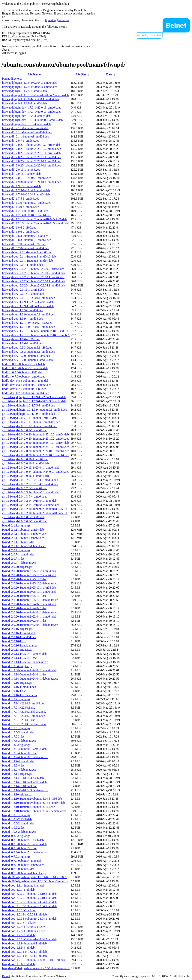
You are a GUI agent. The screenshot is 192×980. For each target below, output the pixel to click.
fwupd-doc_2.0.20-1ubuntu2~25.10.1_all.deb (29, 898)
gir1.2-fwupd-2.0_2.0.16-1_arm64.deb (25, 459)
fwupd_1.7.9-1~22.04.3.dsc (19, 708)
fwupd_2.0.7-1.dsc (13, 559)
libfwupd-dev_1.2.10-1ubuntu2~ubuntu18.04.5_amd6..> (36, 335)
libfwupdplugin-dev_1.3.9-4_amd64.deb (26, 124)
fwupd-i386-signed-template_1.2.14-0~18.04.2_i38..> (34, 877)
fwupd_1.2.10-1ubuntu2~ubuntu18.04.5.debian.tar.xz (34, 811)
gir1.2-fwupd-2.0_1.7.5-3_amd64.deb (25, 488)
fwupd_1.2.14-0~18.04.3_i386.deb (23, 778)
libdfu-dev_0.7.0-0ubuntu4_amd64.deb (26, 393)
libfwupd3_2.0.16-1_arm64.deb (21, 170)
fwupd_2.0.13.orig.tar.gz (17, 650)
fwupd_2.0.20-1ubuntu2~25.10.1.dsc (24, 596)
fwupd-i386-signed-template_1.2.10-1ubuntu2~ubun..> (35, 881)
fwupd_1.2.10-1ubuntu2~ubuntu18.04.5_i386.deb (32, 799)
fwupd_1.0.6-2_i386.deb (17, 819)
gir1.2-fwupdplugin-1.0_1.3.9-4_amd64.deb (28, 414)
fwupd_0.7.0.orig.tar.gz (16, 857)
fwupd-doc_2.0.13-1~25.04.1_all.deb (24, 914)
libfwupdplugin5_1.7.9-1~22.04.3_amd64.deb (30, 83)
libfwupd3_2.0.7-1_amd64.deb (21, 141)
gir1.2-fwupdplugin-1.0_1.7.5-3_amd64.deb (28, 405)
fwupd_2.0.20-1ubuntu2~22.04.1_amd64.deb (29, 616)
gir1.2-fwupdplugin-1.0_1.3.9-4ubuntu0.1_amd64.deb (35, 410)
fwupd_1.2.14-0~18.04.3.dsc (19, 786)
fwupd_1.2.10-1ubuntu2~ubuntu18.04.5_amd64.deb (33, 803)
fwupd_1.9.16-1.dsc (14, 691)
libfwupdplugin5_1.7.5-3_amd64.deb (24, 91)
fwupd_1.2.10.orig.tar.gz (17, 794)
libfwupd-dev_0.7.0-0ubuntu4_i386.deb (26, 356)
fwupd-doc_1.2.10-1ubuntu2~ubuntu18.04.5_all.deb (33, 960)
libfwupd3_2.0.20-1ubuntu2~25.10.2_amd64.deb (32, 149)
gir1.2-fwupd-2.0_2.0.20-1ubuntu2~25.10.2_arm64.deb (35, 434)
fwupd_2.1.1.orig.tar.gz (16, 525)
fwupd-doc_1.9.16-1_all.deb (19, 923)
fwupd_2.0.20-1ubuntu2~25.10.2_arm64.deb (29, 571)
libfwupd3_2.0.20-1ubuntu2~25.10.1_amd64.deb (32, 157)
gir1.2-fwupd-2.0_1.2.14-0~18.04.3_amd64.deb (31, 505)
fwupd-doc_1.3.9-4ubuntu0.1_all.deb (24, 943)
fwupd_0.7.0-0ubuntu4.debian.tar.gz (24, 873)
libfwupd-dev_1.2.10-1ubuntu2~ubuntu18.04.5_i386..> (35, 331)
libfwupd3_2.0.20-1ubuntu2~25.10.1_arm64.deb (31, 153)
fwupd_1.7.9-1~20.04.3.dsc (19, 720)
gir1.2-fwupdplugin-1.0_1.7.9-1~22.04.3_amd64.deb (34, 397)
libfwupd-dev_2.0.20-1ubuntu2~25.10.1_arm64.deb (33, 277)
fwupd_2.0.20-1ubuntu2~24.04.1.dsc (24, 608)
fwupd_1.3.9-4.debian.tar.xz (19, 770)
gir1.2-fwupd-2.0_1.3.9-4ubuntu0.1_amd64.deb (31, 492)
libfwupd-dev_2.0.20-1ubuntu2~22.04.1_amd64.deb (33, 285)
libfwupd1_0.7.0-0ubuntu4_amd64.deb (25, 248)
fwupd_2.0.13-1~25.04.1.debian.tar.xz (25, 662)
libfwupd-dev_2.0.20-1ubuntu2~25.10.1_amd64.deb (33, 281)
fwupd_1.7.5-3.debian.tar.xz (19, 741)
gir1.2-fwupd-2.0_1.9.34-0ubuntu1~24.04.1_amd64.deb (36, 472)
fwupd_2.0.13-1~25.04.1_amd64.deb (24, 654)
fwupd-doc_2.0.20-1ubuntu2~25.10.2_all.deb (29, 894)
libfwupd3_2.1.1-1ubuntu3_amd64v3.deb (27, 132)
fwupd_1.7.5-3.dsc (13, 737)
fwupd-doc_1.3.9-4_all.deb (18, 948)
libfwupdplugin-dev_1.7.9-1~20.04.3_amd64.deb (32, 112)
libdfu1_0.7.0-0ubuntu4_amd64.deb (24, 376)
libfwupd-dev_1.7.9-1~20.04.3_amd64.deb (28, 306)
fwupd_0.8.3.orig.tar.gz (16, 836)
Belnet (6, 976)
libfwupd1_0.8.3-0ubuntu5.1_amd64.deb (27, 240)
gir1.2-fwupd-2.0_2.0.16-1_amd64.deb (25, 463)
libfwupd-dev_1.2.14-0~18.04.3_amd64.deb (29, 327)
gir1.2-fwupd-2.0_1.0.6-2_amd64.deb (25, 521)
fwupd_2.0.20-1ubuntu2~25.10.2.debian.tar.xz (30, 583)
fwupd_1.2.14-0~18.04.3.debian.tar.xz (25, 790)
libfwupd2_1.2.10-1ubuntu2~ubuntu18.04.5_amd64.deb (36, 223)
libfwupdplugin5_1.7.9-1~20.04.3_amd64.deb (30, 87)
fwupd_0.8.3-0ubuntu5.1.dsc (19, 848)
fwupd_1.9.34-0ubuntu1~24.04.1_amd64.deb (29, 670)
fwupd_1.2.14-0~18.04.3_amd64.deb (24, 782)
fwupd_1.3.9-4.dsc (13, 765)
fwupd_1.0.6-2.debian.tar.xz (19, 832)
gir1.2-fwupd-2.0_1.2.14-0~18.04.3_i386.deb (29, 501)
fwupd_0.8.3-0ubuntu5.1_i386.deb (23, 840)
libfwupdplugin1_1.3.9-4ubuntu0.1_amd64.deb (30, 99)
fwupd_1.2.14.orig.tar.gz (17, 774)
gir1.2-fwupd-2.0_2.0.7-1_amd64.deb (25, 430)
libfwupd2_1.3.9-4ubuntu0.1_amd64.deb (27, 203)
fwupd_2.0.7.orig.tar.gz (16, 550)
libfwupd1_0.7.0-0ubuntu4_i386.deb (24, 244)
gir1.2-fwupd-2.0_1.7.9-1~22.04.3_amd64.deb (30, 480)
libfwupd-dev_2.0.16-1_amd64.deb (23, 294)
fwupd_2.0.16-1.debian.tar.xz (20, 645)
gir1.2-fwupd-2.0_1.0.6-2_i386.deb (23, 517)
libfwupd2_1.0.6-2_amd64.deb (21, 232)
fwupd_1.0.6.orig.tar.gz (16, 815)
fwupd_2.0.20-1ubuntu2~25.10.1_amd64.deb (29, 592)
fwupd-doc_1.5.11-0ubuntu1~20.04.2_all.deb (29, 939)
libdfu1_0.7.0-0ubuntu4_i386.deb (22, 372)
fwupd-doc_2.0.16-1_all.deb (19, 910)
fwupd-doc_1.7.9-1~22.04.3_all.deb (24, 927)
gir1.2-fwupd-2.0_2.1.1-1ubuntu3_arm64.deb (29, 418)
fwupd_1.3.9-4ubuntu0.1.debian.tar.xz (25, 757)
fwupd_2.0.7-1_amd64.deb (18, 554)
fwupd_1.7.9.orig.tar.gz (16, 699)
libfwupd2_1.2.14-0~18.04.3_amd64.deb (27, 215)
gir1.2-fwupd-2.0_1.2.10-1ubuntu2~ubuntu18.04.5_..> (35, 509)
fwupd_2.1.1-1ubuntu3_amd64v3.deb (25, 534)
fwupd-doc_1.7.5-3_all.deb (18, 935)
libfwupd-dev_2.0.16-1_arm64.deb (23, 290)
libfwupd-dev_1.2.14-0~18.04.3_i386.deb (27, 323)
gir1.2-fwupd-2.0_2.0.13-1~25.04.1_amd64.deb (31, 468)
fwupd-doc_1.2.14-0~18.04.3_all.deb (24, 952)
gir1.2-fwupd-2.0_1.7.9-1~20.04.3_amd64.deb (30, 484)
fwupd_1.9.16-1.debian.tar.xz (20, 695)
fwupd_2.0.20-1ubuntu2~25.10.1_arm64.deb (29, 588)
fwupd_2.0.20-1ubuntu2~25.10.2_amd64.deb (29, 575)
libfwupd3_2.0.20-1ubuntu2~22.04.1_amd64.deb (32, 165)
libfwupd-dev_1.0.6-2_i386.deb (21, 339)
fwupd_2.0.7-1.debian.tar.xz (19, 563)
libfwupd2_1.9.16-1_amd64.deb (21, 186)
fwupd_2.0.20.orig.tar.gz (17, 567)
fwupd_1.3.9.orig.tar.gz (16, 745)
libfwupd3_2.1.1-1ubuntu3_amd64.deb (25, 136)
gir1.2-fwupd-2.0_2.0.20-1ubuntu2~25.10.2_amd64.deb (36, 439)
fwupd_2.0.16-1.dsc (14, 641)
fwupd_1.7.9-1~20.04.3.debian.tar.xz (24, 724)
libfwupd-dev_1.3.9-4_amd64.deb (22, 319)
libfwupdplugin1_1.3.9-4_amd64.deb (24, 103)
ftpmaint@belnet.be (57, 20)
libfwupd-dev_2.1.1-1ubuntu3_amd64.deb (27, 261)
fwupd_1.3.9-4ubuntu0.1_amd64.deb (24, 749)
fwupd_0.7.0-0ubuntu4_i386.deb (22, 861)
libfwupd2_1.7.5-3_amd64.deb (21, 199)
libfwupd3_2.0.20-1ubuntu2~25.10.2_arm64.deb (31, 145)
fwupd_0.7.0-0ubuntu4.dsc (18, 869)
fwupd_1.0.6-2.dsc (13, 828)
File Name (34, 74)
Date (109, 74)
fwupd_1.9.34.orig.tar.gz (17, 666)
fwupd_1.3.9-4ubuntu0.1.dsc (19, 753)
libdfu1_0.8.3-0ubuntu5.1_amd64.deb (25, 368)
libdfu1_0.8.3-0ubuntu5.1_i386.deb (23, 364)
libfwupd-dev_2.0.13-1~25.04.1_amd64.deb (29, 298)
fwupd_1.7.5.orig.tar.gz (16, 728)
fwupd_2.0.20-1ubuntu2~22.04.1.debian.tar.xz (30, 625)
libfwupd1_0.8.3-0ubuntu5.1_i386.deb (25, 236)
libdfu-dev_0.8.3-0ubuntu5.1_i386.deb (25, 381)
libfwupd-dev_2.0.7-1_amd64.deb (22, 265)
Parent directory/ (12, 79)
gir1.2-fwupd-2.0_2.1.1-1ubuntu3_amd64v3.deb (31, 422)
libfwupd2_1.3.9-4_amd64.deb (21, 207)
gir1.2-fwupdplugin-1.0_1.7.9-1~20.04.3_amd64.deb (34, 401)
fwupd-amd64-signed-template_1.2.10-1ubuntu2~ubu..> (36, 968)
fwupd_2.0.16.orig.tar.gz (17, 629)
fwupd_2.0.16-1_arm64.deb (19, 633)
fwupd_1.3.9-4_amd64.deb (18, 761)
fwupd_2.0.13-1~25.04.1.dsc (19, 658)
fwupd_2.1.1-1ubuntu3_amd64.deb (23, 538)
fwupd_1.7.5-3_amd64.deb (18, 732)
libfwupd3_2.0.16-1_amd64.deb (21, 174)
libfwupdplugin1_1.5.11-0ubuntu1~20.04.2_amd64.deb (35, 95)
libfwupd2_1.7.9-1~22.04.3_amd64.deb (26, 190)
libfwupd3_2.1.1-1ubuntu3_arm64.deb (25, 128)
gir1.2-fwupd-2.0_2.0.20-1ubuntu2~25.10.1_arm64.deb (35, 443)
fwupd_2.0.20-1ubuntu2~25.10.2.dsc (24, 579)
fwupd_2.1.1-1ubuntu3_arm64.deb (23, 530)
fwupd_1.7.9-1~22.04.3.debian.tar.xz (24, 712)
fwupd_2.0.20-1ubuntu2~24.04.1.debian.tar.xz (30, 612)
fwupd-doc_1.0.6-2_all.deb (18, 964)
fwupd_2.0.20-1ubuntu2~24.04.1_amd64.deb (29, 604)
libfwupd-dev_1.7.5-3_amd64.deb (22, 310)
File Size (81, 74)
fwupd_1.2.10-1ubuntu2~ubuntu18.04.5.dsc (28, 807)
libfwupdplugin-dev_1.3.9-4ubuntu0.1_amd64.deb (32, 120)
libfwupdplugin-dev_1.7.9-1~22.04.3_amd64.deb (32, 107)
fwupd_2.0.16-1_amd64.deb (19, 637)
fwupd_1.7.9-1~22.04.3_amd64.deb (24, 703)
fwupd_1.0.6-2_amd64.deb (18, 823)
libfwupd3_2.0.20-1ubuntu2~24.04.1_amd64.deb (32, 161)
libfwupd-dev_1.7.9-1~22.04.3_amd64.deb (28, 302)
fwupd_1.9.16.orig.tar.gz (17, 683)
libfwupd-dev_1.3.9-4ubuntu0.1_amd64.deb (29, 314)
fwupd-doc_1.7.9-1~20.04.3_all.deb (24, 931)
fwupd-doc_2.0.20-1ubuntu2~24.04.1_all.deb (29, 902)
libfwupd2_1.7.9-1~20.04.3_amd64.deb (26, 194)
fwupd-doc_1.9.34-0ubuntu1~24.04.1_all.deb (29, 919)
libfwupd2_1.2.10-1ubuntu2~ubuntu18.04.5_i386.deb (34, 219)
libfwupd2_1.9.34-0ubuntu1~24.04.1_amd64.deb (32, 182)
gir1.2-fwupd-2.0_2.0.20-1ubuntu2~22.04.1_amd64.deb (36, 455)
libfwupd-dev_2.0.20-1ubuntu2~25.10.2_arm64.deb (33, 269)
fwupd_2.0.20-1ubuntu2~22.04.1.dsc (24, 621)
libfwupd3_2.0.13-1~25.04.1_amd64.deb (27, 178)
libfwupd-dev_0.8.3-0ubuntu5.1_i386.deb (27, 348)
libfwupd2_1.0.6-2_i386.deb (19, 228)
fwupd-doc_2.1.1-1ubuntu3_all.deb (23, 885)
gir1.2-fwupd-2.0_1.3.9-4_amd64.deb (25, 496)
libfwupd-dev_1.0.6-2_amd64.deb (22, 343)
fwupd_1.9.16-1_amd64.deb (19, 687)
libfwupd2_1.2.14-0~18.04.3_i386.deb (25, 211)
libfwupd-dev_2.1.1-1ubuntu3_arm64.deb (27, 252)
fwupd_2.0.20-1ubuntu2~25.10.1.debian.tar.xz (30, 600)
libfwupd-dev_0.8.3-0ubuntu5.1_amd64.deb (29, 352)
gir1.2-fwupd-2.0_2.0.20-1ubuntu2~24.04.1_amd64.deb (36, 451)
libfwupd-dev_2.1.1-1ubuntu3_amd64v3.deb (29, 256)
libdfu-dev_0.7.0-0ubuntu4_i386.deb (24, 389)
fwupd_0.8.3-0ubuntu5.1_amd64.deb (24, 844)
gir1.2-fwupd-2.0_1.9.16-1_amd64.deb (25, 476)
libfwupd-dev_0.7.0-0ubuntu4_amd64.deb (27, 360)
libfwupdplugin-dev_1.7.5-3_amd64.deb (26, 116)
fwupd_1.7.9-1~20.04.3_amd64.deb (24, 716)
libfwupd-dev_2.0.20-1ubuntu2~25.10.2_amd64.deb (33, 273)
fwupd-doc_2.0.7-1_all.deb (18, 890)
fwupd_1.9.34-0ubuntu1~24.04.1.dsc (24, 674)
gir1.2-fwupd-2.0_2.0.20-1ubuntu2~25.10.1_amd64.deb (36, 447)
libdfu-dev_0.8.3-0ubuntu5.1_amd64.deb (27, 385)
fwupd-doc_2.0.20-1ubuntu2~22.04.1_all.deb (29, 906)
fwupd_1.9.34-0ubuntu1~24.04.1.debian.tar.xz (30, 679)
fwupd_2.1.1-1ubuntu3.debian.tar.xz (24, 546)
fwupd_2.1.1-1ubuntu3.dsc (18, 542)
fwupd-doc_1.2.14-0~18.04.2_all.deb (24, 956)
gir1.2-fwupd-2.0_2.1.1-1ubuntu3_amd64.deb (30, 426)
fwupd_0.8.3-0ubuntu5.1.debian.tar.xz (25, 852)
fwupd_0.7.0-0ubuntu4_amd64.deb (23, 865)
